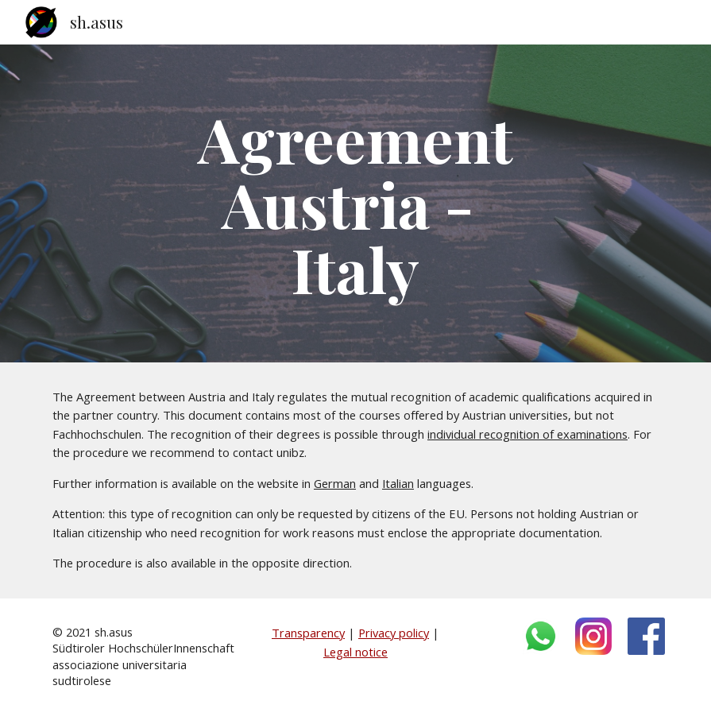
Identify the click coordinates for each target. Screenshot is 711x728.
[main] (355, 203)
